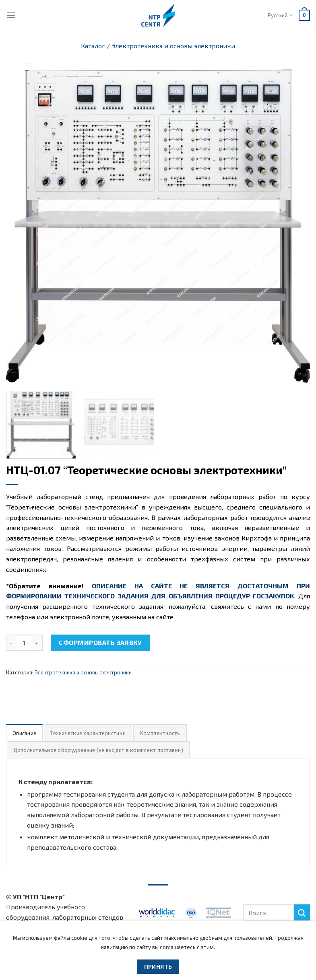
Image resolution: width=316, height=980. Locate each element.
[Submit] (302, 912)
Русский (280, 15)
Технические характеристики (88, 733)
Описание (24, 733)
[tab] (24, 733)
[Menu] (11, 15)
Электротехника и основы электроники (173, 46)
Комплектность (160, 733)
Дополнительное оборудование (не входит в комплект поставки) (98, 750)
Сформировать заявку (100, 642)
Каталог (93, 46)
